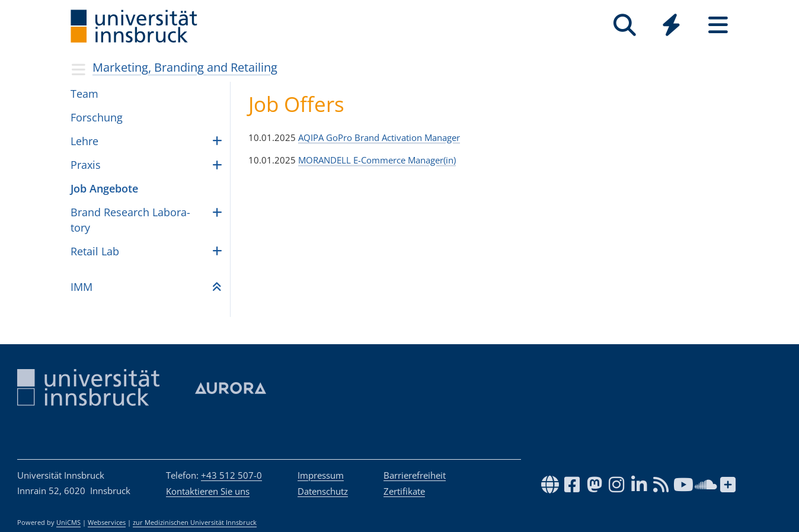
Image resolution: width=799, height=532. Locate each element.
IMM (82, 287)
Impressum (321, 475)
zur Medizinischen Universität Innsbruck (195, 523)
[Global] (671, 26)
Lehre (84, 141)
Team (84, 94)
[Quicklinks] (671, 25)
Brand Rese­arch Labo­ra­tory (130, 219)
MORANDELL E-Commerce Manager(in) (377, 160)
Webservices (107, 523)
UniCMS (68, 523)
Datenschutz (323, 491)
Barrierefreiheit (415, 475)
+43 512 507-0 (231, 475)
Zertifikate (404, 491)
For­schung (97, 117)
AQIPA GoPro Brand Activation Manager (379, 137)
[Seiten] (718, 25)
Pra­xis (86, 165)
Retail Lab (95, 251)
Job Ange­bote (104, 188)
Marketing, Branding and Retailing (185, 67)
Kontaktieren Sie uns (208, 491)
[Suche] (624, 25)
